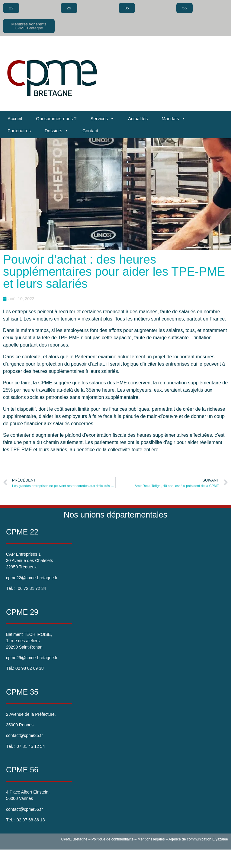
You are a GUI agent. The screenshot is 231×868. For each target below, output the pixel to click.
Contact (90, 131)
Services (103, 119)
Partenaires (19, 131)
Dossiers (57, 131)
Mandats (173, 119)
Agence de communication (190, 839)
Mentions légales (151, 839)
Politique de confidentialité (112, 839)
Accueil (15, 118)
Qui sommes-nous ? (56, 118)
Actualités (138, 118)
